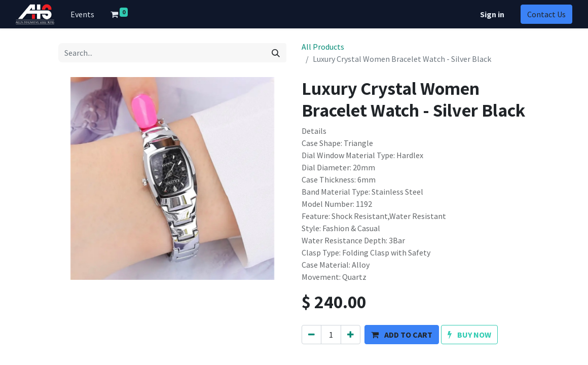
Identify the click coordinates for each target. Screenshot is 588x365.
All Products (323, 47)
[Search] (276, 53)
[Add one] (351, 335)
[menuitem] (82, 14)
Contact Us (546, 14)
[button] (402, 335)
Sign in (492, 14)
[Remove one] (311, 335)
